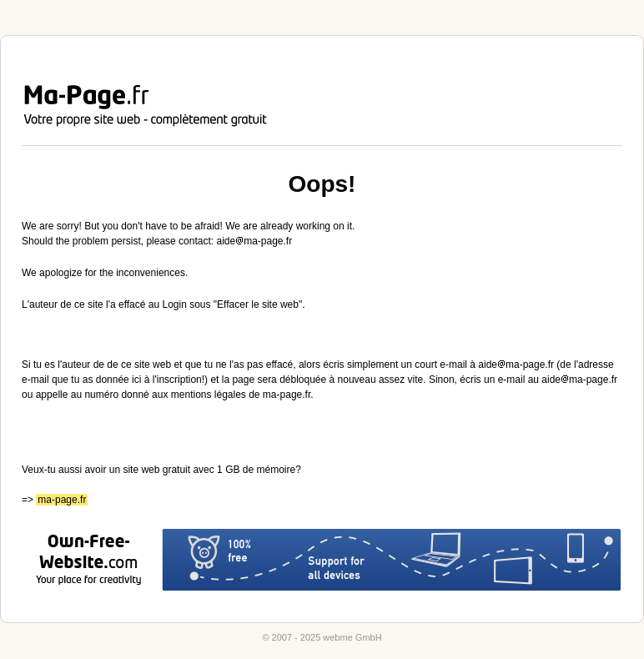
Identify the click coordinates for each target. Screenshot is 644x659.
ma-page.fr (62, 500)
